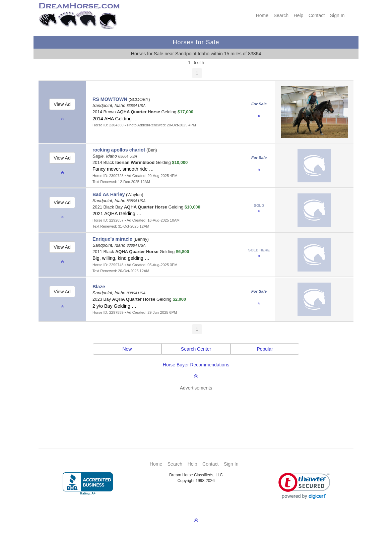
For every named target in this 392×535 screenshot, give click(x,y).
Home (262, 15)
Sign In (337, 15)
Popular (265, 349)
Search (281, 15)
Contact (317, 15)
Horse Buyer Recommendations (196, 365)
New (127, 349)
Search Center (196, 349)
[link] (304, 486)
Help (299, 15)
